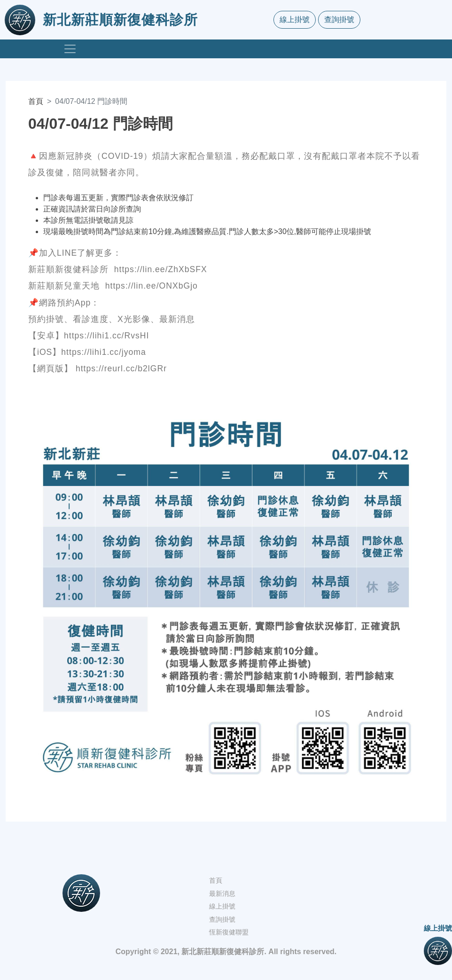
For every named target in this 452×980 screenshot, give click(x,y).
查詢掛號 (339, 20)
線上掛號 (295, 20)
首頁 (36, 101)
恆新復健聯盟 (229, 932)
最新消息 (222, 894)
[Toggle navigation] (70, 49)
